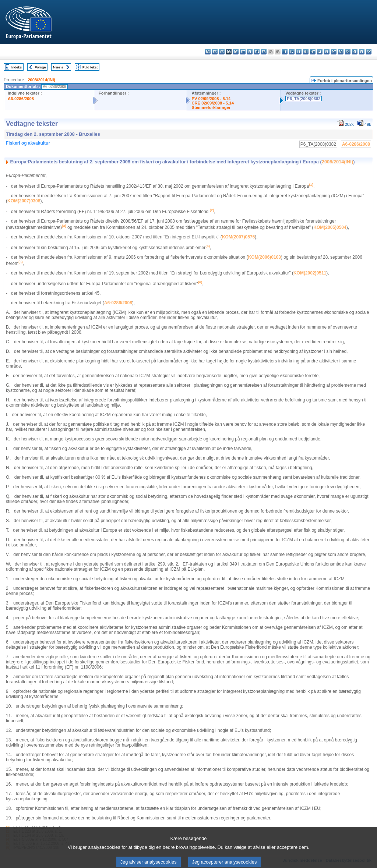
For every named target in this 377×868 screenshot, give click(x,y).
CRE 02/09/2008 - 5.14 (212, 103)
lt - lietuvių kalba (299, 52)
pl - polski (327, 52)
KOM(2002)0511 (310, 273)
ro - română (341, 52)
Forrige (40, 67)
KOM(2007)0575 (238, 237)
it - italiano (285, 52)
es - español (215, 52)
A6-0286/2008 (21, 99)
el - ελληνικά (250, 52)
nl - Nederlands (320, 52)
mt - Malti (313, 52)
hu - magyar (306, 52)
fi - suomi (362, 52)
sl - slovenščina (355, 52)
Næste (58, 67)
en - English (257, 52)
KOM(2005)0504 (330, 227)
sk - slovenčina (348, 52)
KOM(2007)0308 (24, 201)
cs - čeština (222, 52)
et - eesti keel (243, 52)
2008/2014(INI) (41, 80)
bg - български (208, 52)
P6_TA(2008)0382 (304, 99)
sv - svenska (369, 52)
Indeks (17, 67)
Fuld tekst (90, 67)
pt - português (334, 52)
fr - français (264, 52)
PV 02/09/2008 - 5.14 (211, 99)
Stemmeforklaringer (211, 107)
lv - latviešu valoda (292, 52)
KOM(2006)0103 (265, 257)
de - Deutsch (236, 52)
